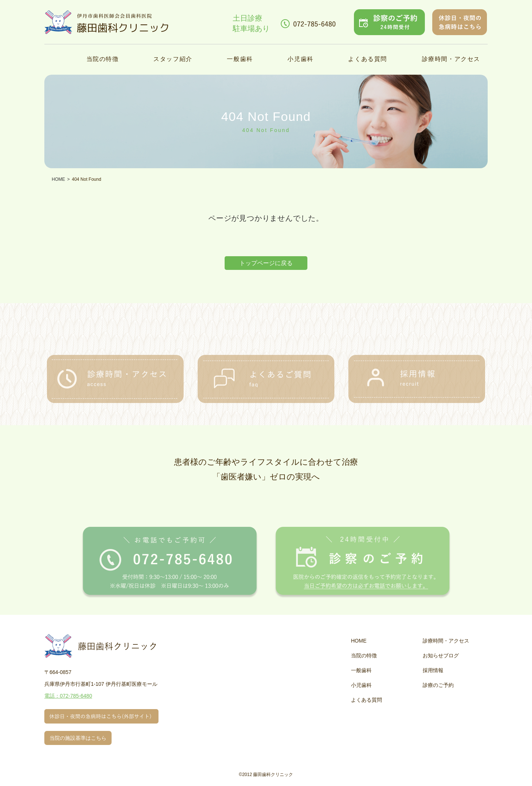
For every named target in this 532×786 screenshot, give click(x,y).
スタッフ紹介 (173, 59)
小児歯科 (300, 59)
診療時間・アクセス (451, 59)
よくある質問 (368, 59)
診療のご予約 (438, 685)
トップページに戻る (266, 263)
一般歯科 (240, 59)
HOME (359, 641)
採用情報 (433, 670)
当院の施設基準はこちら (78, 738)
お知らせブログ (441, 655)
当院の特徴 (103, 59)
